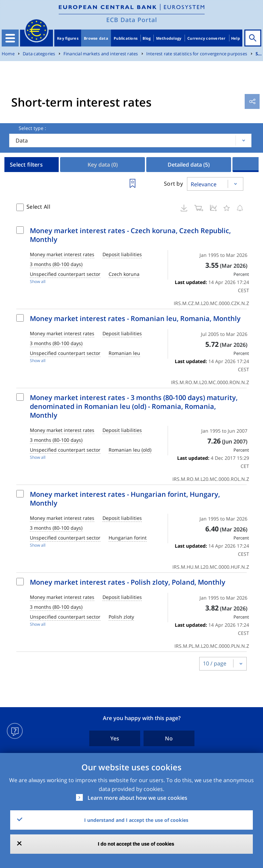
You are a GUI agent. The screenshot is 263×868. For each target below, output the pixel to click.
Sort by (173, 184)
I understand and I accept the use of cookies (136, 820)
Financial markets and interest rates (101, 54)
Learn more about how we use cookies (137, 798)
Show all (38, 281)
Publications (126, 38)
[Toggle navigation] (10, 38)
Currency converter (206, 38)
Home (8, 54)
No (169, 738)
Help (236, 38)
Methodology (169, 38)
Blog (147, 38)
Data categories (39, 54)
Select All (38, 207)
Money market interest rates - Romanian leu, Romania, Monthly (135, 318)
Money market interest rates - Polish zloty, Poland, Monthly (128, 582)
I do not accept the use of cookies (136, 844)
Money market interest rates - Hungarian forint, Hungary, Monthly (125, 499)
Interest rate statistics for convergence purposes (197, 54)
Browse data (96, 38)
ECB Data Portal (132, 20)
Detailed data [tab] (189, 165)
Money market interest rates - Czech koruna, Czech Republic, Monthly (130, 235)
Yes (115, 738)
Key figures (68, 38)
